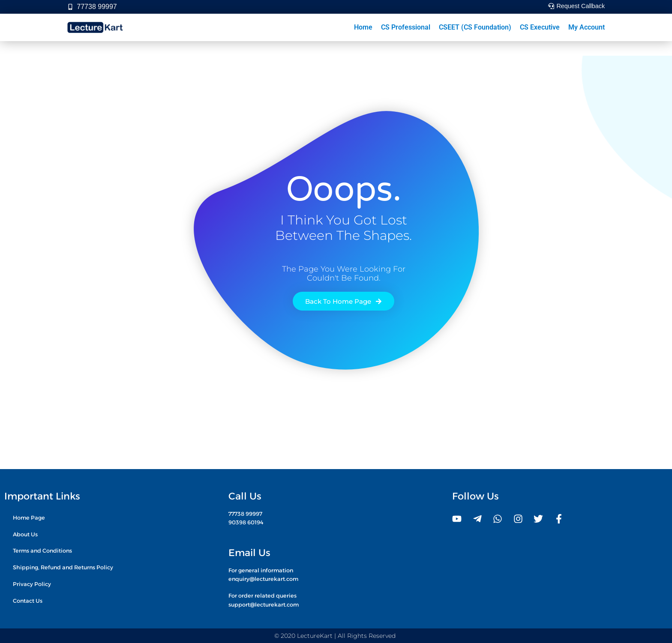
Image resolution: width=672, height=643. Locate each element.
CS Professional (406, 27)
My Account (586, 27)
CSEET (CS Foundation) (475, 27)
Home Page (29, 518)
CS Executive (540, 27)
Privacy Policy (32, 584)
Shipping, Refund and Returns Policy (63, 567)
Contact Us (28, 601)
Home (363, 27)
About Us (25, 534)
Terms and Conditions (42, 551)
